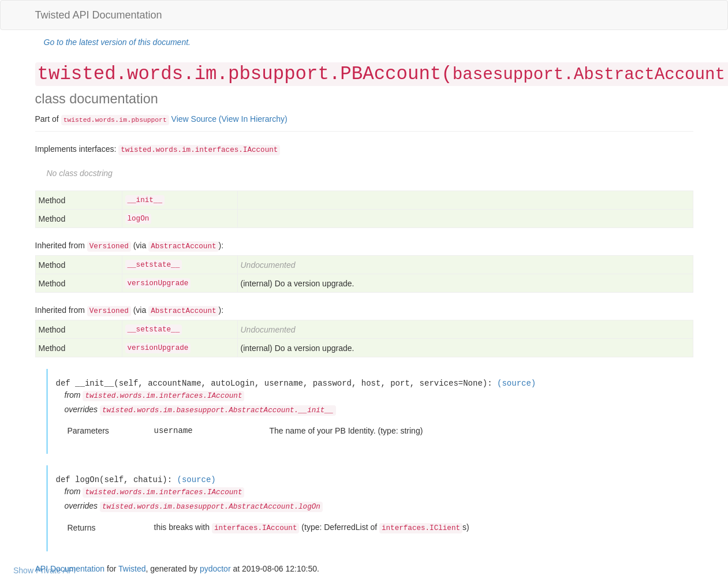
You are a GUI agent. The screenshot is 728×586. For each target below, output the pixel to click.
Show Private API (44, 570)
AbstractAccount (183, 247)
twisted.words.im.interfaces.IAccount (199, 150)
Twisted (132, 569)
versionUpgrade (158, 283)
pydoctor (215, 569)
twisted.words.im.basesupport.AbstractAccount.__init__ (218, 410)
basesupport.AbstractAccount (589, 75)
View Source (194, 119)
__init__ (145, 200)
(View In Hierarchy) (253, 119)
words (105, 120)
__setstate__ (154, 265)
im (123, 120)
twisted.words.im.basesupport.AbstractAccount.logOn (211, 507)
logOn (139, 219)
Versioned (109, 247)
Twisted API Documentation (99, 15)
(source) (516, 383)
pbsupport (149, 120)
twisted (77, 120)
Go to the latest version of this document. (117, 42)
